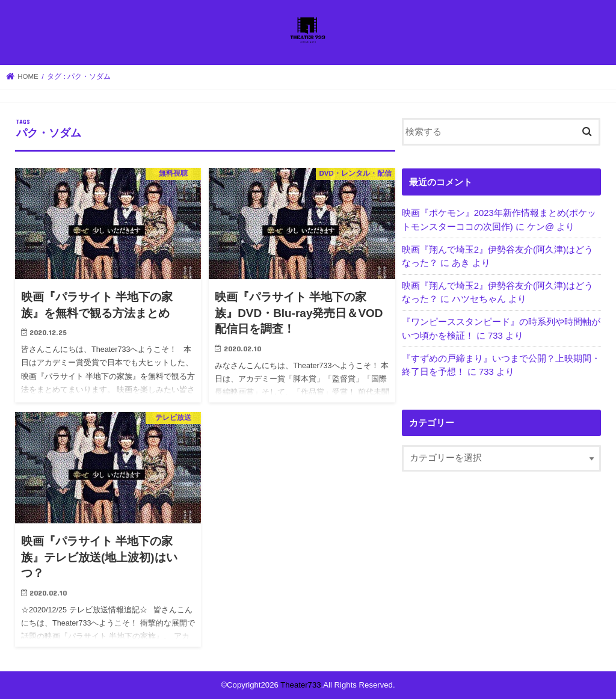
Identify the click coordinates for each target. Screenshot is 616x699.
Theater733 (300, 685)
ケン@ (541, 227)
